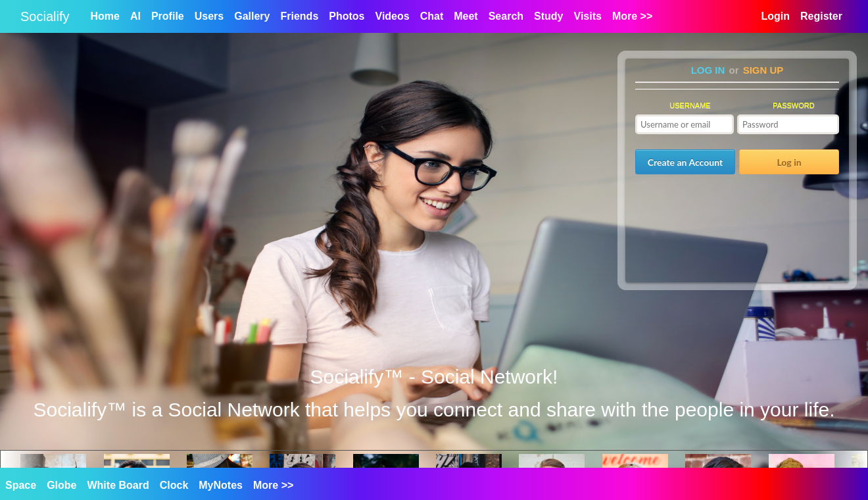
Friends (299, 16)
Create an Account (685, 162)
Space (21, 485)
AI (135, 16)
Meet (466, 16)
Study (548, 16)
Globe (61, 485)
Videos (393, 16)
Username (690, 105)
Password (793, 105)
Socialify (45, 16)
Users (209, 16)
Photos (347, 16)
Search (506, 16)
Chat (432, 16)
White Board (118, 485)
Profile (168, 16)
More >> (273, 485)
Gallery (252, 16)
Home (105, 16)
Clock (174, 485)
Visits (588, 16)
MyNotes (221, 485)
